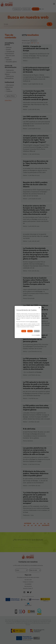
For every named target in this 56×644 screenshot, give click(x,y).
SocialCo (38, 335)
